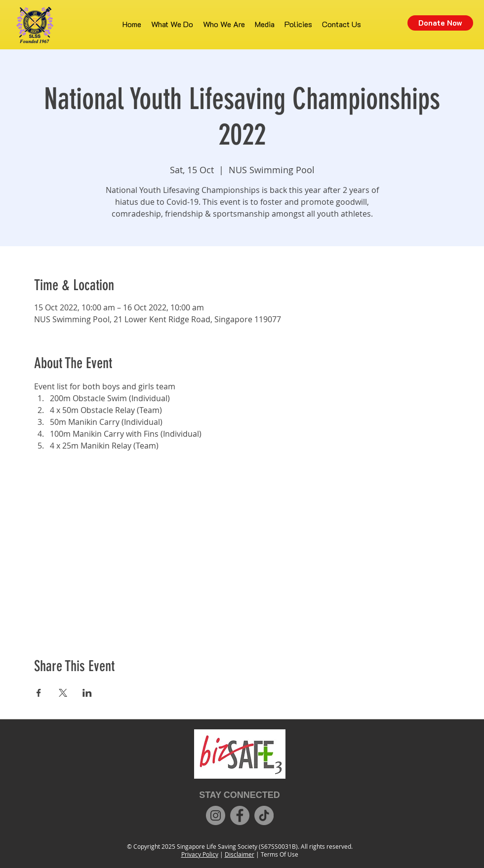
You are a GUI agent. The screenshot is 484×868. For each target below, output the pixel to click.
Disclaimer (240, 854)
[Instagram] (216, 815)
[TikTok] (264, 815)
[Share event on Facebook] (39, 693)
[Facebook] (240, 815)
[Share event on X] (63, 693)
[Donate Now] (440, 23)
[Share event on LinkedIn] (87, 693)
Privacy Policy (200, 854)
